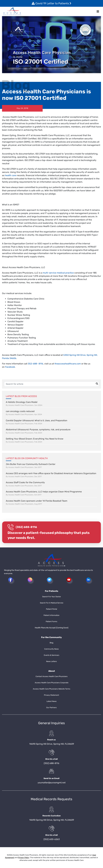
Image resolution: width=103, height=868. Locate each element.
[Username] (51, 384)
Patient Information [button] (51, 615)
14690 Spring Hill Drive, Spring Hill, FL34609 (52, 744)
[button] (12, 11)
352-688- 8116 (36, 364)
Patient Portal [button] (51, 609)
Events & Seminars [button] (52, 655)
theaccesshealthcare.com (68, 364)
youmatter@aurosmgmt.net (52, 783)
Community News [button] (51, 649)
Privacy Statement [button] (51, 695)
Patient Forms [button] (51, 621)
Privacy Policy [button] (24, 858)
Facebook (10, 367)
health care (11, 175)
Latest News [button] (52, 701)
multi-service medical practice (58, 273)
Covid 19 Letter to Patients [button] (51, 3)
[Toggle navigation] (98, 11)
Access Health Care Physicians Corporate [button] (52, 683)
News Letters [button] (51, 661)
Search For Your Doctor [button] (52, 597)
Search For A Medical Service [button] (52, 603)
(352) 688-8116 (26, 527)
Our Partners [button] (51, 708)
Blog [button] (51, 643)
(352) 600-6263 (52, 839)
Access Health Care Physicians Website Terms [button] (52, 689)
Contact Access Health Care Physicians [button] (52, 676)
